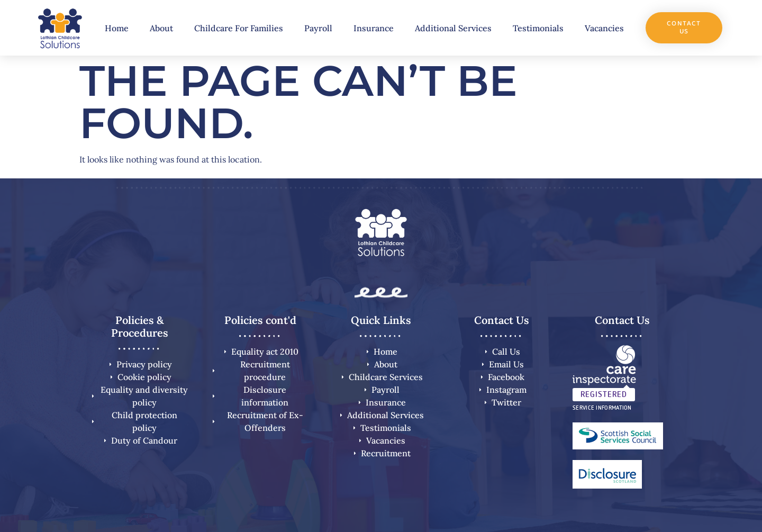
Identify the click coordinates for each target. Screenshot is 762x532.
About (161, 28)
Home (117, 28)
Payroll (318, 28)
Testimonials (538, 28)
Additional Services (453, 28)
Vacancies (604, 28)
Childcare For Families (239, 28)
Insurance (374, 28)
